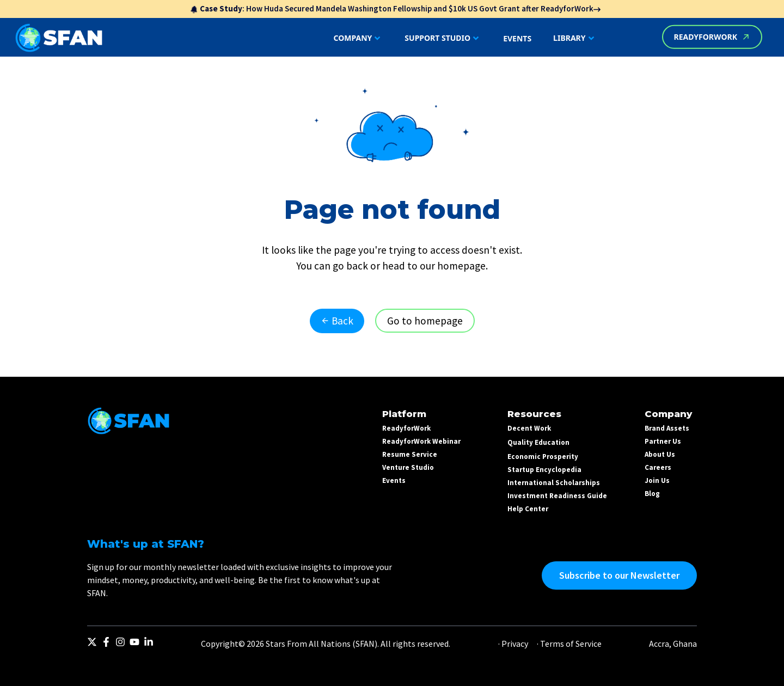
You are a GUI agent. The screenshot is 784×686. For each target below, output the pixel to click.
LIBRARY (575, 38)
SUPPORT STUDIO (443, 38)
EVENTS (517, 38)
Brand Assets (667, 428)
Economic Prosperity (543, 457)
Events (394, 480)
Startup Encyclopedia (544, 470)
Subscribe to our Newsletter (619, 575)
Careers (658, 467)
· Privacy (513, 644)
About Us (660, 454)
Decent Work (529, 428)
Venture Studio (408, 467)
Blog (652, 494)
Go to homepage (425, 321)
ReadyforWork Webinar (421, 441)
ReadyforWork (406, 428)
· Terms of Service (569, 644)
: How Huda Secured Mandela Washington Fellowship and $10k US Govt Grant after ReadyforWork (395, 8)
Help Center (528, 509)
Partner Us (663, 441)
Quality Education (538, 442)
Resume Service (410, 454)
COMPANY (359, 38)
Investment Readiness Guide (557, 496)
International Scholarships (554, 483)
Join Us (657, 480)
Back (337, 321)
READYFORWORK (712, 36)
